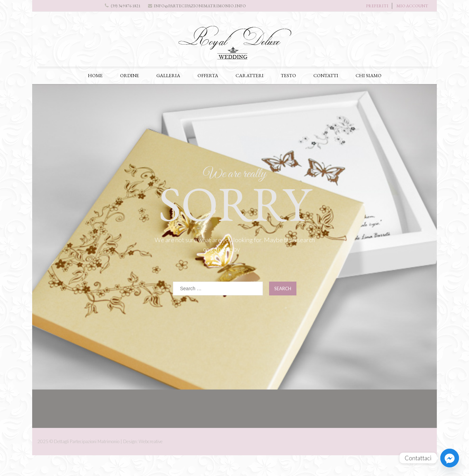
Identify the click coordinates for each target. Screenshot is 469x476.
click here (254, 249)
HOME (95, 75)
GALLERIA (168, 75)
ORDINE (130, 75)
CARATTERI (250, 75)
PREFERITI (377, 6)
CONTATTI (326, 75)
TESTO (288, 75)
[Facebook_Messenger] (450, 458)
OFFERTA (208, 75)
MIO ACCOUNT (412, 6)
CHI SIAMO (369, 75)
